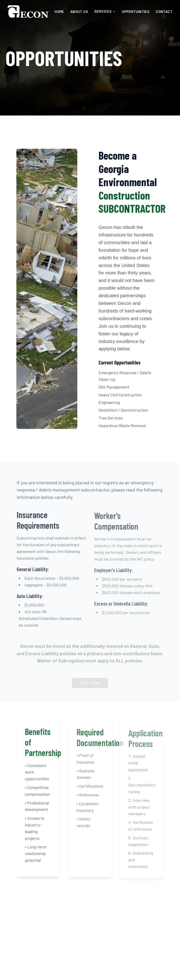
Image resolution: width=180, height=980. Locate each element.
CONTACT (164, 11)
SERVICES (105, 11)
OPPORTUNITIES (136, 11)
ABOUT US (79, 11)
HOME (59, 11)
